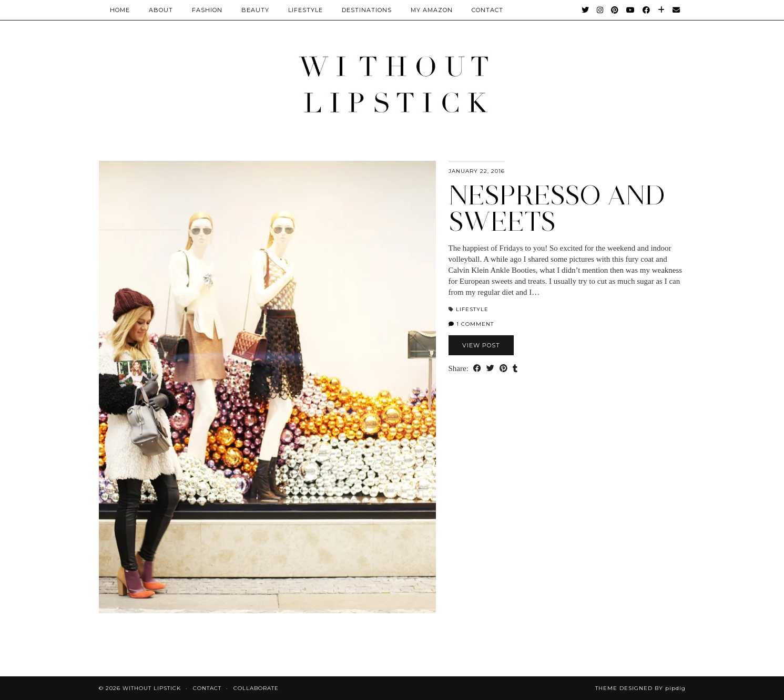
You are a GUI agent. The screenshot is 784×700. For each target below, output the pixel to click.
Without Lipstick (152, 688)
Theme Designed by (640, 688)
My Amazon (432, 10)
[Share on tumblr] (515, 369)
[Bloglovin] (661, 10)
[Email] (676, 10)
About (161, 10)
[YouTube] (631, 10)
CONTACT (487, 10)
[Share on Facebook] (477, 369)
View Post (481, 345)
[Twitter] (586, 10)
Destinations (367, 10)
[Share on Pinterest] (503, 369)
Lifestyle (306, 10)
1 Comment (471, 324)
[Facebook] (646, 10)
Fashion (207, 10)
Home (120, 10)
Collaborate (256, 688)
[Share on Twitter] (490, 369)
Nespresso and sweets (557, 208)
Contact (207, 688)
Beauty (255, 10)
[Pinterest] (615, 10)
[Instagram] (600, 10)
